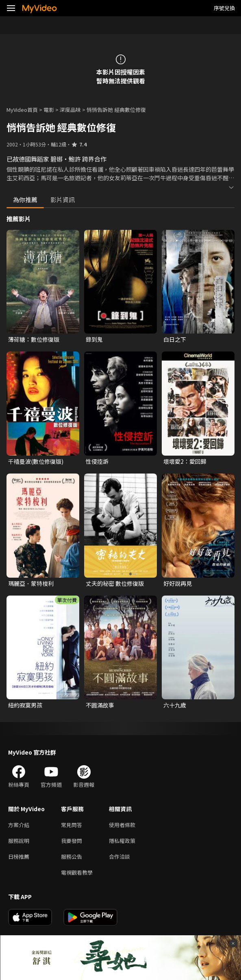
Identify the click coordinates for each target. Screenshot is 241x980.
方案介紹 (19, 825)
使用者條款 (122, 825)
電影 (49, 110)
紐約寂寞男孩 (25, 705)
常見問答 (72, 825)
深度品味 (70, 110)
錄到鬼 (94, 339)
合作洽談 (119, 857)
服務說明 (19, 841)
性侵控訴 (97, 461)
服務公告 (72, 857)
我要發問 (72, 841)
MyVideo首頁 (22, 110)
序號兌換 (224, 8)
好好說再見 (178, 583)
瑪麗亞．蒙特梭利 (31, 583)
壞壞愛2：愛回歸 (185, 461)
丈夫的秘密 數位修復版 (115, 583)
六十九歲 (175, 705)
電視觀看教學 (77, 872)
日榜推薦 (19, 857)
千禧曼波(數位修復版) (36, 461)
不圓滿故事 (100, 705)
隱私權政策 (122, 841)
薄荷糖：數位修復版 (34, 339)
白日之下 (175, 339)
